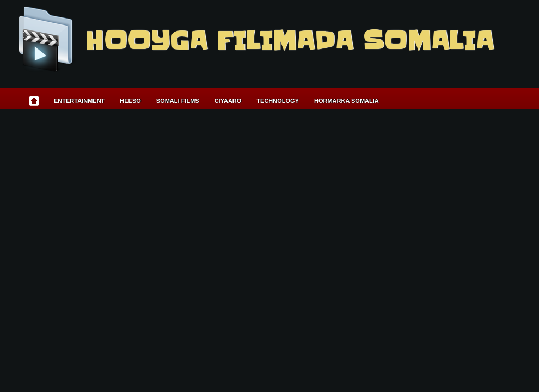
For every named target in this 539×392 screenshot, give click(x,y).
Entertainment (79, 101)
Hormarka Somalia (347, 101)
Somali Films (178, 101)
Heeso (130, 101)
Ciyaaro (228, 101)
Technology (278, 101)
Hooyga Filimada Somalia (289, 41)
